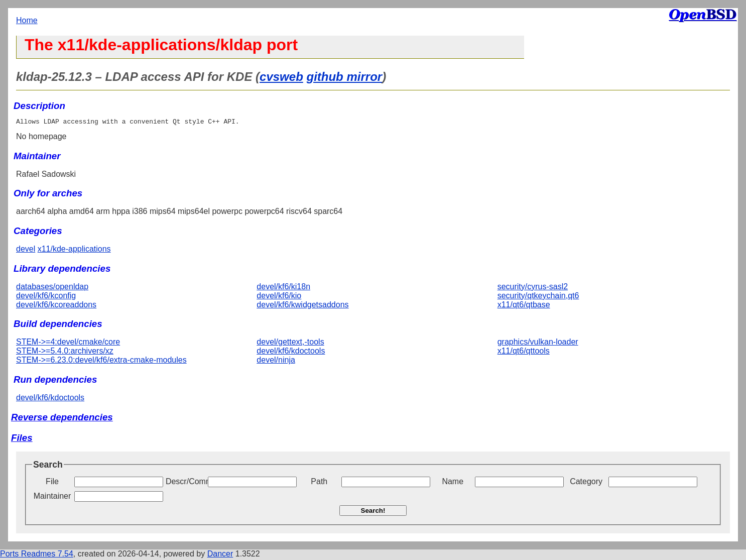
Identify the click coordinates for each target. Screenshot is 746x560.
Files (22, 439)
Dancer (220, 555)
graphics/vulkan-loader (538, 343)
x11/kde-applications (74, 250)
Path (319, 483)
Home (27, 20)
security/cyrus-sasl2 (533, 288)
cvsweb (281, 77)
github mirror (344, 77)
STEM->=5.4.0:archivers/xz (65, 352)
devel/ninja (276, 361)
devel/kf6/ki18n (283, 288)
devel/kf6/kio (279, 297)
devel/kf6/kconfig (46, 297)
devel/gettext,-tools (290, 343)
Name (453, 483)
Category (586, 483)
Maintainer (52, 497)
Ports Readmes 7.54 (37, 555)
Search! (373, 512)
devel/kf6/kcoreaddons (56, 306)
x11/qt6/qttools (524, 352)
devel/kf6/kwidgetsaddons (302, 306)
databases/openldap (52, 288)
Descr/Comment (186, 483)
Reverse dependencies (62, 419)
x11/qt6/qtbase (524, 306)
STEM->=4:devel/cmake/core (68, 343)
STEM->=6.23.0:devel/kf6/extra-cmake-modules (101, 361)
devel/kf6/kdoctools (291, 352)
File (52, 483)
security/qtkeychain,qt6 (538, 297)
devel (26, 250)
